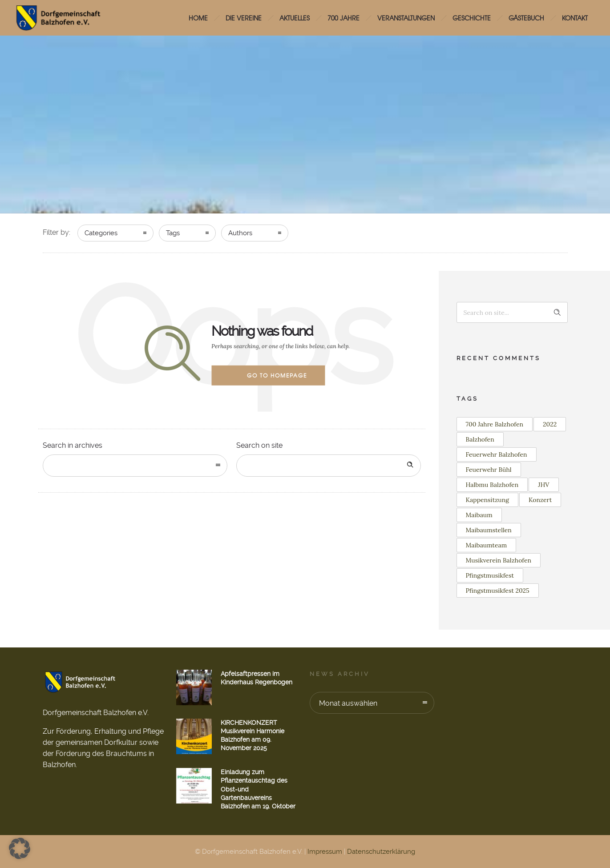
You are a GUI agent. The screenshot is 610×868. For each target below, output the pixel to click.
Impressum (325, 852)
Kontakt (575, 18)
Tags (173, 233)
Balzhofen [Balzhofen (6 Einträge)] (480, 439)
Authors (240, 233)
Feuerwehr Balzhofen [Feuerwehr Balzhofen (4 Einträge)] (497, 454)
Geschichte (472, 18)
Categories (101, 233)
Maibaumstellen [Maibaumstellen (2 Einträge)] (489, 530)
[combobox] (135, 466)
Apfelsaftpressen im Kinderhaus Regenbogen (257, 678)
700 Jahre (343, 18)
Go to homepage (277, 375)
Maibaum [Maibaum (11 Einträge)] (479, 515)
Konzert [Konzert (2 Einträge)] (540, 500)
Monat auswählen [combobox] (348, 703)
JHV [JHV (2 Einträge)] (543, 485)
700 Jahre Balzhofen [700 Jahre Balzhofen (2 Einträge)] (495, 424)
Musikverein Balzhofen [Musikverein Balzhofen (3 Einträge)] (499, 560)
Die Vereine (244, 18)
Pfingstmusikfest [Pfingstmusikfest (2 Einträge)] (490, 575)
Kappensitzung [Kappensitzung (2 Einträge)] (487, 500)
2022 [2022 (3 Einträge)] (550, 424)
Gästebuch (526, 18)
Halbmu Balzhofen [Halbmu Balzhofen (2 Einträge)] (492, 485)
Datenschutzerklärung (381, 852)
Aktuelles (295, 18)
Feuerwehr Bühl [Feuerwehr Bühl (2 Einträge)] (489, 470)
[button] (20, 848)
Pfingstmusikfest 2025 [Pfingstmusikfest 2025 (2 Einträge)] (498, 591)
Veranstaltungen (406, 18)
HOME (198, 18)
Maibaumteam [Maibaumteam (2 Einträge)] (487, 545)
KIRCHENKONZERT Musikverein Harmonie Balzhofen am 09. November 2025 (252, 735)
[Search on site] (329, 466)
